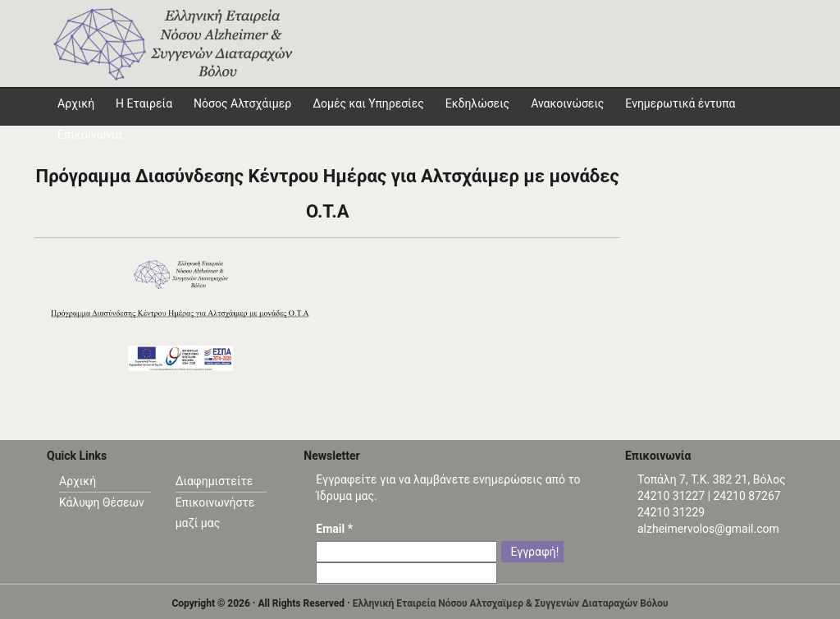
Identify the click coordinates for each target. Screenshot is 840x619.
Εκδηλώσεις (477, 103)
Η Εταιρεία (144, 103)
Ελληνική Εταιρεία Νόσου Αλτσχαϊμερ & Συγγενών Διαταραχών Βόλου (511, 603)
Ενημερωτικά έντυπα (680, 103)
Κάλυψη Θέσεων (102, 502)
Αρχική (78, 481)
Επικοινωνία (89, 135)
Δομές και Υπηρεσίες (368, 103)
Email (334, 529)
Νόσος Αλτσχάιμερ (242, 103)
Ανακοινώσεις (567, 103)
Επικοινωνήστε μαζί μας (215, 513)
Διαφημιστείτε (215, 481)
